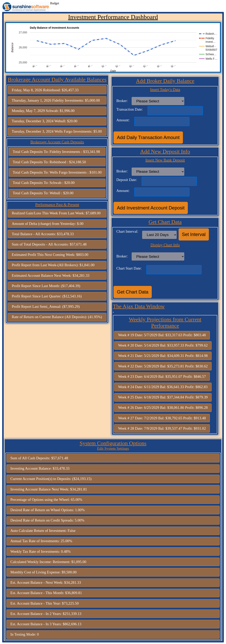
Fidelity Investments (68, 100)
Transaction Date (129, 109)
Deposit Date (126, 180)
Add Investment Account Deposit (151, 208)
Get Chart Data (132, 292)
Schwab (52, 111)
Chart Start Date (129, 268)
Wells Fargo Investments (73, 131)
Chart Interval (127, 231)
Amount (123, 120)
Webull (60, 121)
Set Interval (194, 234)
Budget (55, 3)
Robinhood (51, 90)
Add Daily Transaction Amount (148, 137)
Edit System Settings (113, 448)
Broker (122, 101)
